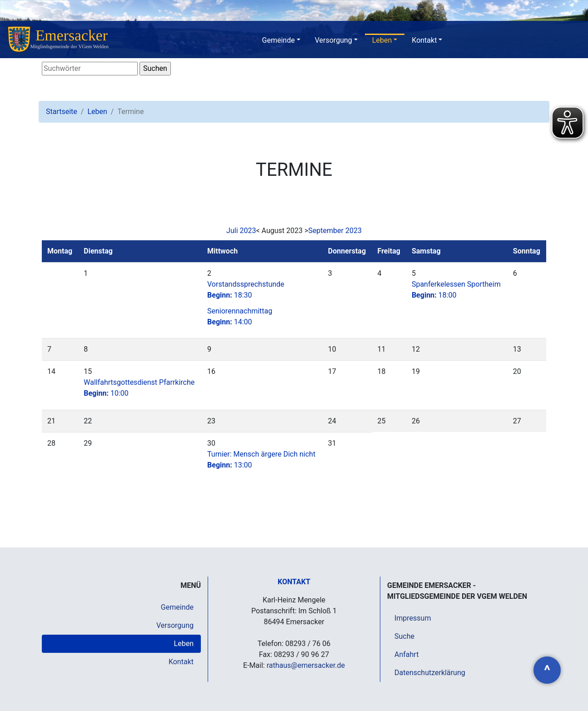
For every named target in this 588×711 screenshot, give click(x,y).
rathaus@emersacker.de (306, 665)
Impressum (413, 618)
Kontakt (424, 40)
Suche (404, 636)
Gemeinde (279, 40)
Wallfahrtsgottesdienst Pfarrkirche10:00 (139, 388)
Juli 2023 (241, 231)
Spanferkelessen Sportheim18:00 (456, 290)
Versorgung (334, 40)
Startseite (62, 112)
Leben (382, 40)
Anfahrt (406, 654)
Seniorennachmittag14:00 (240, 316)
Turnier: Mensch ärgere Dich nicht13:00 (261, 460)
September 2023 (335, 231)
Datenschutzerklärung (430, 673)
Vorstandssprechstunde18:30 (246, 290)
